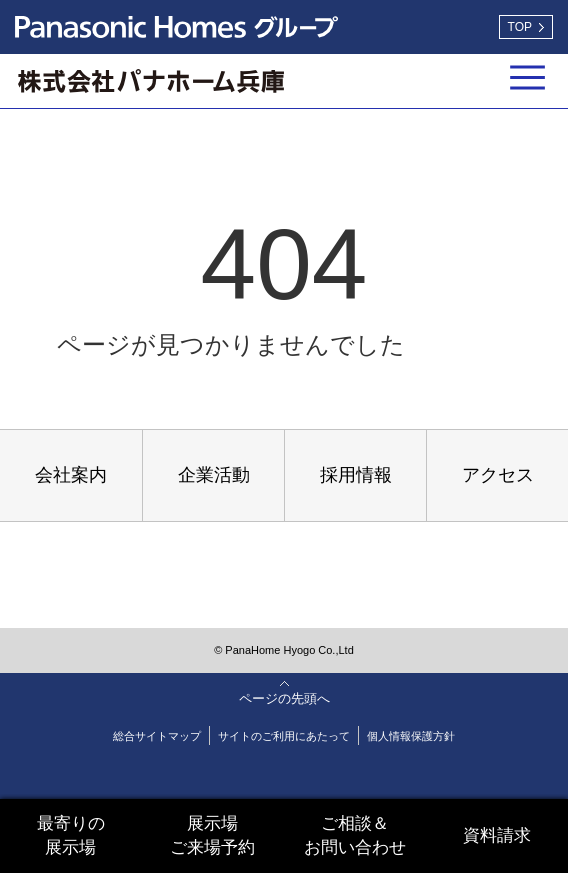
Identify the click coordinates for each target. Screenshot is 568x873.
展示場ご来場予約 (212, 835)
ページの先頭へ (284, 698)
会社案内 (71, 475)
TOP (520, 27)
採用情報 (356, 475)
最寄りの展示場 (71, 835)
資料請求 (497, 835)
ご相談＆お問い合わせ (355, 835)
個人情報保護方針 (411, 736)
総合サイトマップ (157, 736)
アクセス (498, 475)
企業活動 (214, 475)
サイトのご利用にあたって (284, 736)
